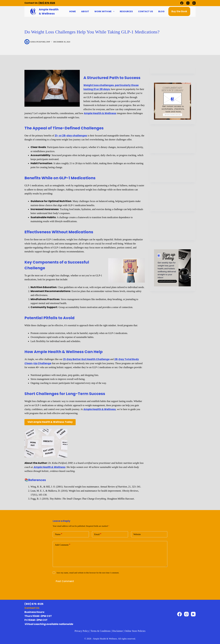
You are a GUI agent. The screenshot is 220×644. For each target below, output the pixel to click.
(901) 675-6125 (47, 3)
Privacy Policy (82, 631)
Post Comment (65, 581)
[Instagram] (188, 3)
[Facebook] (182, 3)
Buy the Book (179, 11)
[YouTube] (194, 3)
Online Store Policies (135, 631)
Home (72, 11)
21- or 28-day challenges (71, 136)
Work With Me (105, 11)
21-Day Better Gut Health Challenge (86, 359)
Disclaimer (117, 631)
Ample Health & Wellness (100, 113)
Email (98, 534)
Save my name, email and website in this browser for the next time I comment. (88, 573)
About (85, 11)
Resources (126, 11)
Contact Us (146, 11)
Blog (161, 11)
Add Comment (63, 545)
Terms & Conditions (101, 631)
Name (59, 534)
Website (137, 534)
